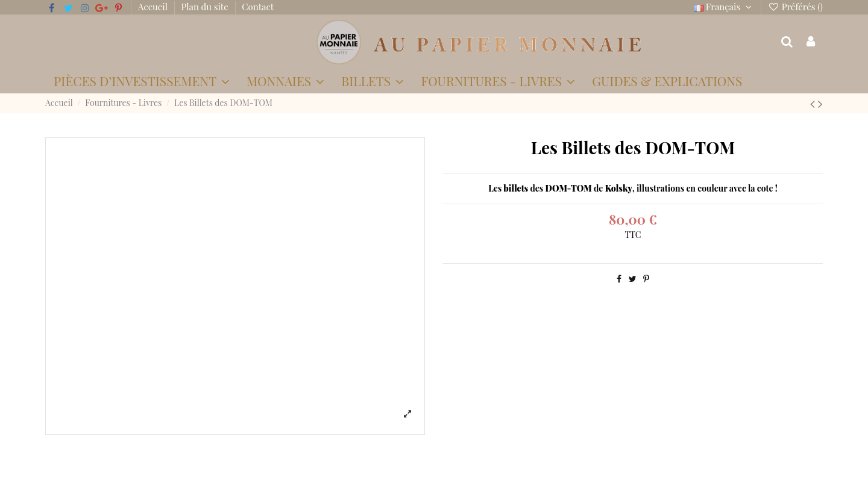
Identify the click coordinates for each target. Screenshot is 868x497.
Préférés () (795, 7)
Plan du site (206, 7)
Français (724, 7)
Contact (258, 7)
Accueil (154, 7)
